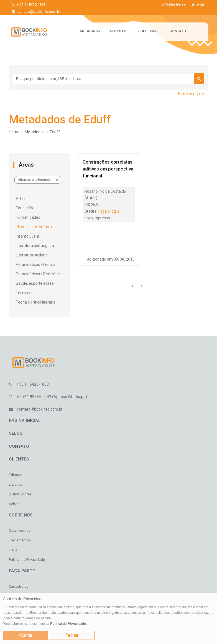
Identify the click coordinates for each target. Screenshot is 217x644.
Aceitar (26, 635)
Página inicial (25, 421)
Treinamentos (20, 540)
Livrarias (16, 484)
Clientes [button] (120, 31)
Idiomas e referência (39, 180)
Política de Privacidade (68, 624)
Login (198, 5)
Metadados (91, 31)
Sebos (14, 504)
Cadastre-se (174, 5)
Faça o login (109, 211)
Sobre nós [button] (150, 31)
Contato (178, 31)
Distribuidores (20, 494)
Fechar (72, 635)
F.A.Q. (13, 550)
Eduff (55, 132)
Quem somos (20, 530)
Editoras (16, 475)
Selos (16, 433)
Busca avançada (191, 93)
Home (14, 132)
